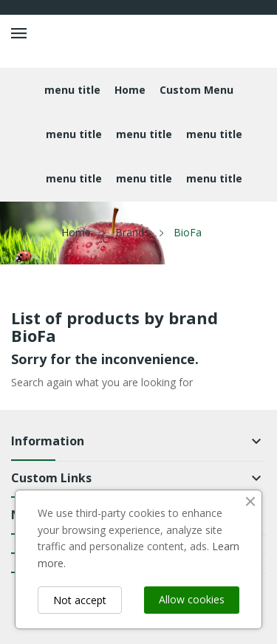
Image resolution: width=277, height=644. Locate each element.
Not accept (80, 600)
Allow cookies (192, 599)
